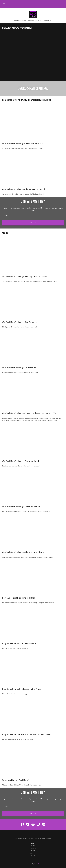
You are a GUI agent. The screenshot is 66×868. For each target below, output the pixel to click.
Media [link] (33, 851)
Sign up (33, 223)
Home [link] (33, 843)
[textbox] (33, 215)
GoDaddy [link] (37, 864)
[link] (33, 15)
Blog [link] (33, 846)
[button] (4, 4)
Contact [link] (33, 856)
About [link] (33, 853)
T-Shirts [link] (33, 848)
